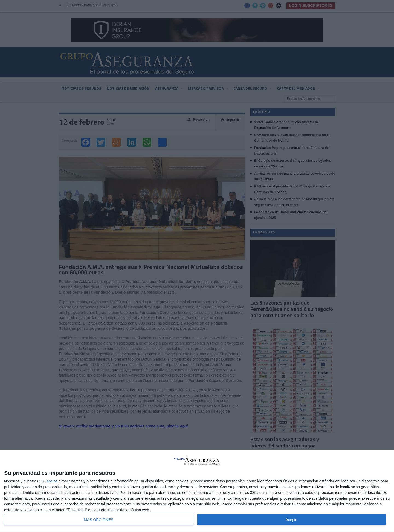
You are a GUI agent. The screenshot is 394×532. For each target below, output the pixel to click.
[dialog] (197, 491)
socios (52, 481)
